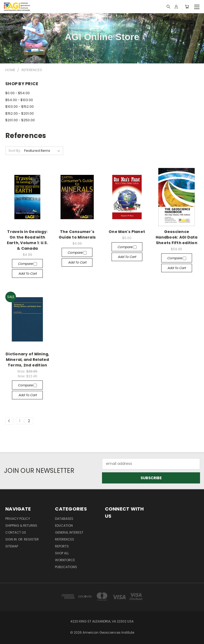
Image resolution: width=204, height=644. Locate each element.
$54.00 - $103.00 (19, 100)
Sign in (11, 539)
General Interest (69, 532)
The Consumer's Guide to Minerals (77, 234)
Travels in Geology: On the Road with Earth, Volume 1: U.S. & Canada (27, 240)
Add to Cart (27, 273)
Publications (66, 567)
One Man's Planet (127, 232)
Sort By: (15, 151)
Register (31, 539)
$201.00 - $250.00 (20, 120)
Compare (27, 264)
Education (64, 526)
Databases (64, 519)
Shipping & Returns (21, 526)
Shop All (62, 553)
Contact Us (16, 532)
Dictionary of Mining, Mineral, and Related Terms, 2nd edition (27, 360)
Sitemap (12, 546)
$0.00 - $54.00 (18, 93)
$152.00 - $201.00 (20, 113)
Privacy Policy (18, 519)
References (65, 539)
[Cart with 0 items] (187, 7)
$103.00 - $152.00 (20, 107)
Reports (62, 546)
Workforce (65, 560)
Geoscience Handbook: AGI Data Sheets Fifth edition (177, 237)
